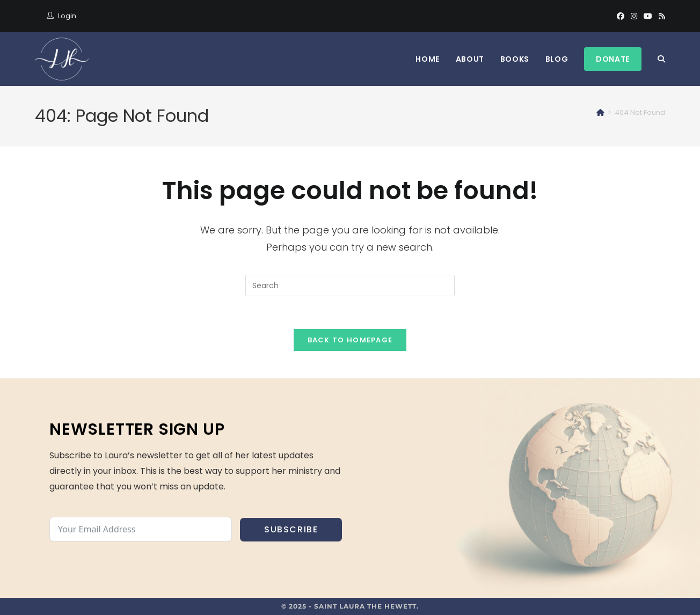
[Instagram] (634, 16)
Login (67, 16)
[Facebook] (621, 16)
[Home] (600, 112)
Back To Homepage (350, 340)
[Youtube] (648, 16)
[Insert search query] (350, 285)
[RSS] (660, 16)
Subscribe (291, 529)
